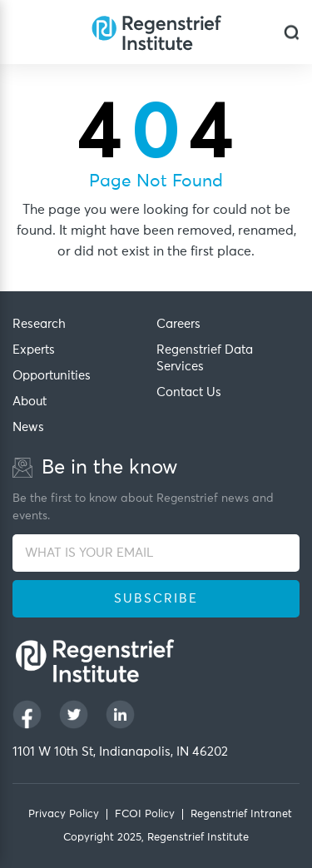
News (28, 427)
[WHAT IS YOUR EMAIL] (156, 553)
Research (39, 324)
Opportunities (52, 376)
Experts (34, 350)
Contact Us (189, 392)
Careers (178, 324)
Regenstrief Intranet (241, 814)
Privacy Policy (64, 814)
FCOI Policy (145, 814)
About (30, 402)
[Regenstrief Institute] (156, 32)
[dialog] (292, 32)
